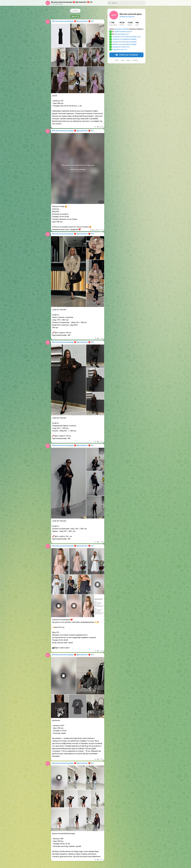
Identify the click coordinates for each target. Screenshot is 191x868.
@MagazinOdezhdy (127, 17)
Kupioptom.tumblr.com (121, 47)
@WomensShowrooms (123, 31)
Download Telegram (126, 55)
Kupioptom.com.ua (119, 49)
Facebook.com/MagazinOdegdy (124, 39)
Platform (135, 60)
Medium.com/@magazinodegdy (124, 44)
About (117, 60)
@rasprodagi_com (122, 34)
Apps (128, 60)
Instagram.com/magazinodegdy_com (126, 37)
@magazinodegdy (122, 29)
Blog (123, 60)
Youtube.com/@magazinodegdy (124, 42)
